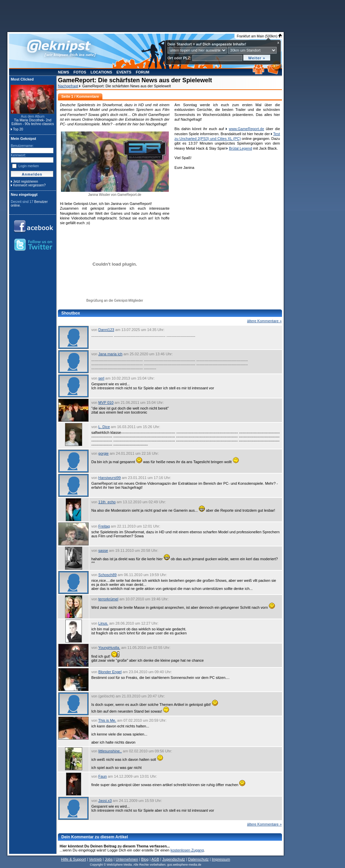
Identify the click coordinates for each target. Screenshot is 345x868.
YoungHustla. (109, 648)
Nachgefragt (68, 86)
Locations (101, 72)
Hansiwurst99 (110, 478)
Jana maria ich (111, 354)
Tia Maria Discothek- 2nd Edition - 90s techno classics (33, 122)
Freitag (104, 526)
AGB (155, 859)
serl (101, 378)
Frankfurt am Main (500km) (259, 36)
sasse (103, 550)
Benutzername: (22, 146)
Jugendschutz (174, 859)
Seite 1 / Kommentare (80, 96)
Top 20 (18, 129)
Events (124, 72)
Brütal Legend (241, 148)
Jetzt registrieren (26, 182)
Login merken (29, 166)
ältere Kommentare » (264, 321)
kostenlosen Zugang (187, 850)
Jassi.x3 (105, 801)
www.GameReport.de (246, 129)
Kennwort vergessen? (29, 185)
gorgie (104, 453)
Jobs (109, 859)
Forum (143, 72)
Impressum (221, 859)
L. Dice (104, 427)
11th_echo (107, 502)
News (64, 72)
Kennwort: (18, 155)
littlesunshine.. (110, 751)
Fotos (80, 72)
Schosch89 (107, 575)
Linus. (103, 623)
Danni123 (106, 330)
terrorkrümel (108, 599)
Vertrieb (95, 859)
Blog (145, 859)
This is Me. (107, 720)
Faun (103, 776)
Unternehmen (127, 859)
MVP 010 (106, 402)
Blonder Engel (110, 672)
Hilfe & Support (73, 859)
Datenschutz (198, 859)
